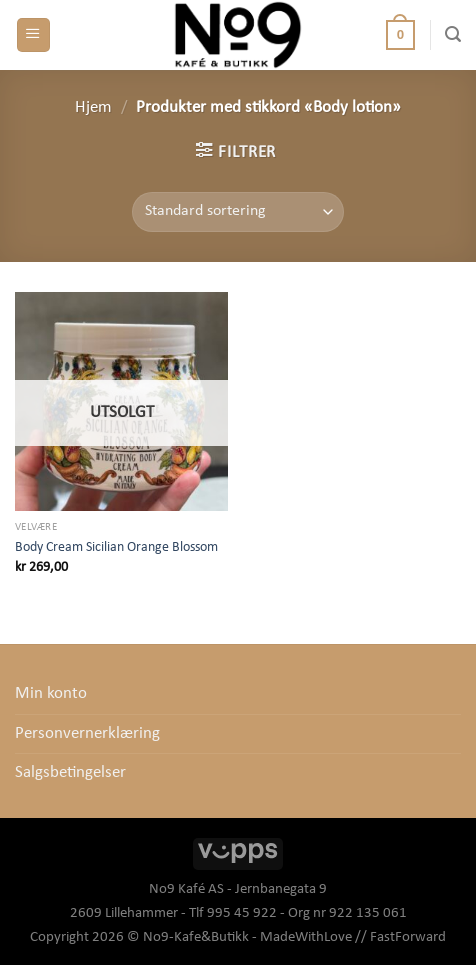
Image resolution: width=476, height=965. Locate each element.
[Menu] (33, 35)
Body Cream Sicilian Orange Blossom (116, 547)
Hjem (93, 108)
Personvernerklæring (87, 734)
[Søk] (453, 34)
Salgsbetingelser (70, 773)
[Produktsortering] (237, 212)
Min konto (51, 694)
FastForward (408, 937)
